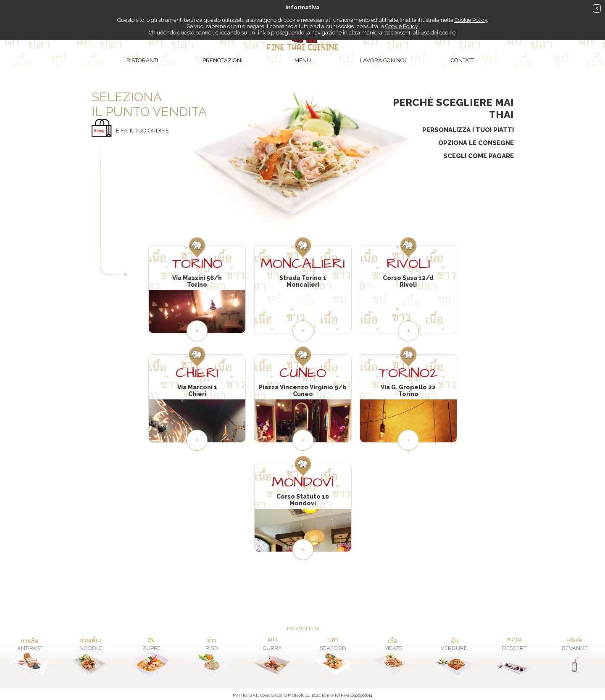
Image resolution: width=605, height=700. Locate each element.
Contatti (463, 60)
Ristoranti (142, 60)
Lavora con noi (383, 60)
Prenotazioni (222, 60)
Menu (303, 60)
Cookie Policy (471, 20)
